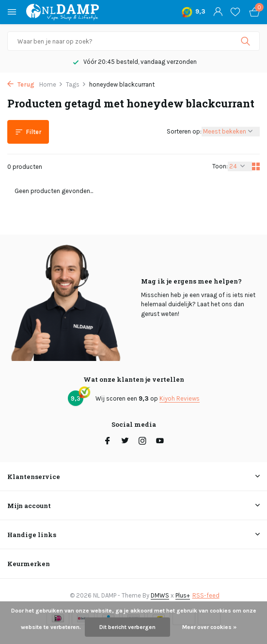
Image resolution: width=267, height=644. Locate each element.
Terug (21, 84)
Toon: (220, 166)
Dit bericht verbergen (127, 627)
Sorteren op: (184, 131)
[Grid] (256, 166)
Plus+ (183, 595)
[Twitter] (125, 442)
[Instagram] (142, 442)
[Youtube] (160, 442)
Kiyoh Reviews (180, 398)
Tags (76, 84)
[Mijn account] (218, 12)
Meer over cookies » (209, 627)
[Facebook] (108, 442)
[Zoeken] (133, 41)
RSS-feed (206, 595)
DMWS (160, 595)
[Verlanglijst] (235, 12)
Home (51, 84)
